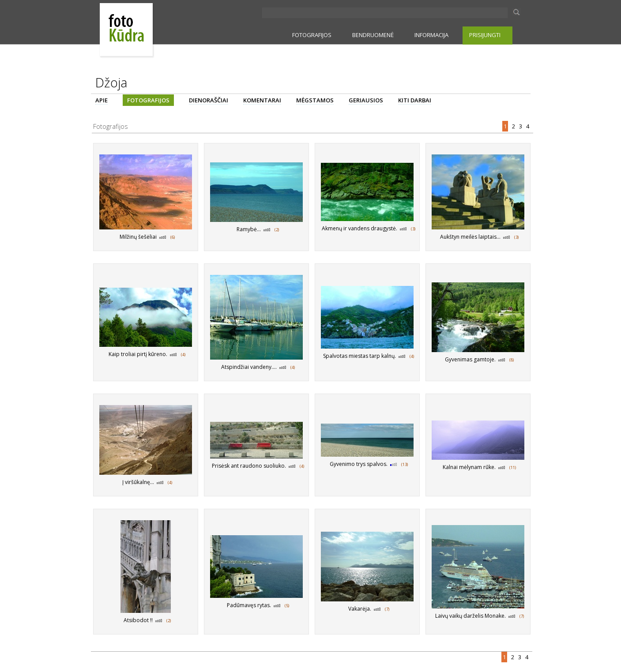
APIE (102, 100)
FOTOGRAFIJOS (312, 35)
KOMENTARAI (262, 100)
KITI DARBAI (415, 100)
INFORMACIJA (431, 35)
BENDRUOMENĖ (373, 35)
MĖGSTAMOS (315, 100)
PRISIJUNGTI (485, 35)
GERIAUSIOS (366, 100)
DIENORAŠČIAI (209, 100)
